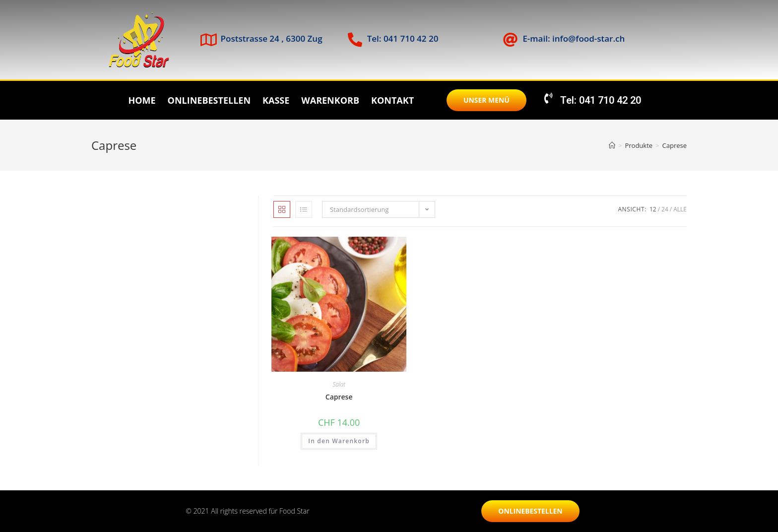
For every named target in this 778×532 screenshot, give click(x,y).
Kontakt (392, 100)
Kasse (276, 100)
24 (665, 209)
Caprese (675, 145)
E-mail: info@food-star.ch (574, 38)
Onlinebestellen (209, 100)
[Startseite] (612, 145)
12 (653, 209)
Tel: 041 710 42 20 (403, 38)
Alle (680, 209)
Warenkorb (330, 100)
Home (142, 100)
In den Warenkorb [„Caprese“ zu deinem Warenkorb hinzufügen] (339, 441)
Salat (339, 384)
